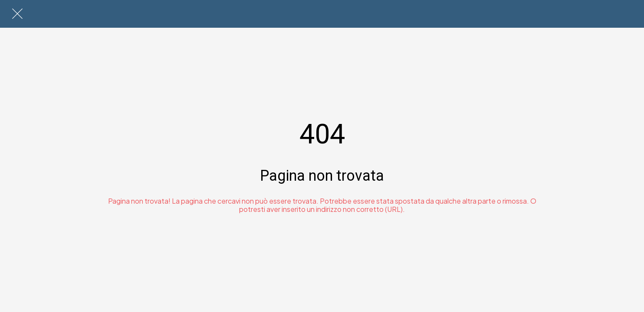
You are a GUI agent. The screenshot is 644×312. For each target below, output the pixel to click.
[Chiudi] (17, 14)
